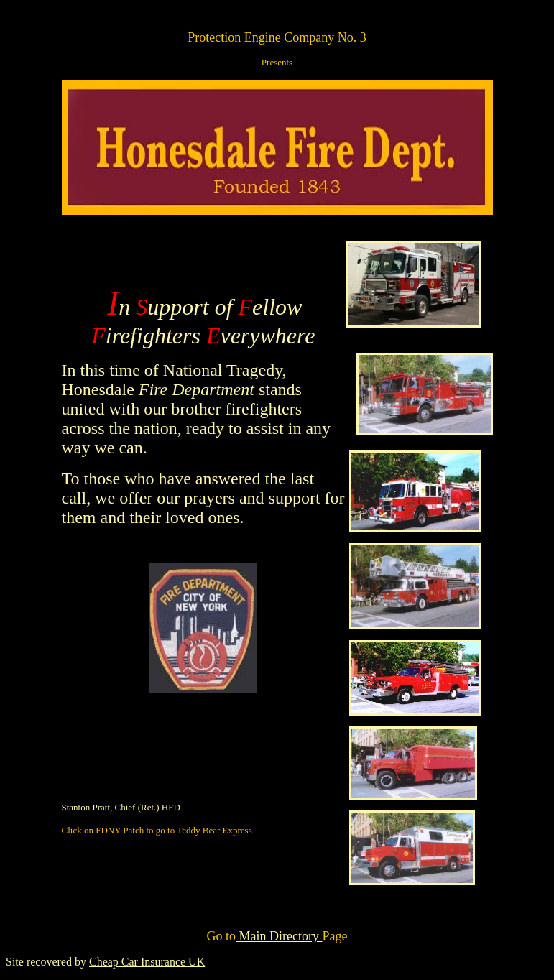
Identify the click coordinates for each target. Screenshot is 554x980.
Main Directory (279, 936)
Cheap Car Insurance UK (147, 962)
